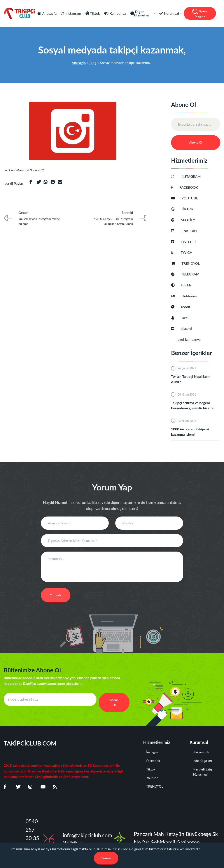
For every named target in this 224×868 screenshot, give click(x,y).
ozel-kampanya (192, 339)
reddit (188, 307)
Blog (93, 63)
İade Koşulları (201, 761)
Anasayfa (49, 13)
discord (189, 328)
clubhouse (192, 296)
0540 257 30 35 (32, 830)
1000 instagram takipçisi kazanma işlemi (190, 432)
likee (187, 318)
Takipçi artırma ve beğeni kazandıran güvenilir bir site (192, 405)
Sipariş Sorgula (200, 13)
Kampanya (117, 13)
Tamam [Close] (106, 858)
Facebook (151, 761)
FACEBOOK (191, 187)
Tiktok (94, 13)
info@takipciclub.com (87, 835)
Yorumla (56, 595)
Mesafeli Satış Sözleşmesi (201, 772)
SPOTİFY (191, 220)
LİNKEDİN (192, 231)
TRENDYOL (193, 263)
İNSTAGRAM (193, 176)
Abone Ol (196, 142)
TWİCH (189, 252)
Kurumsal (172, 13)
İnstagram (73, 13)
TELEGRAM (193, 274)
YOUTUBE (192, 198)
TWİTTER (191, 242)
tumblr (189, 285)
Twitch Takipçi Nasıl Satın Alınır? (191, 379)
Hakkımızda (199, 752)
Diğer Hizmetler (145, 13)
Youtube (151, 778)
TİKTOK (190, 209)
